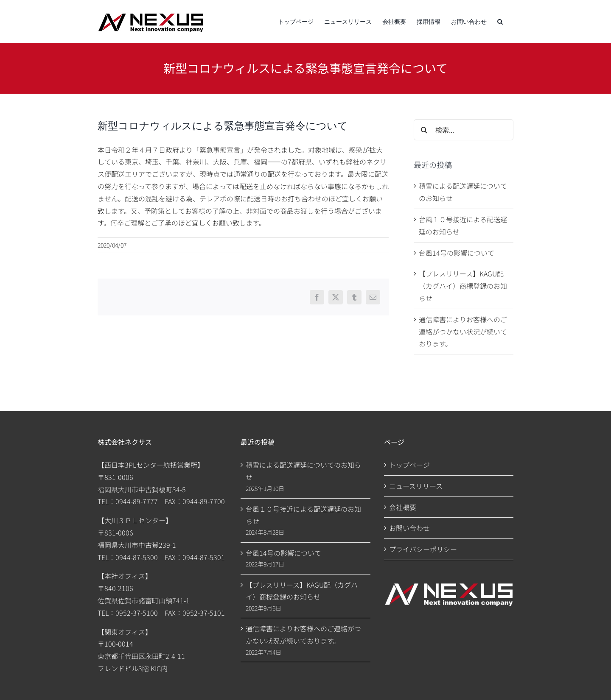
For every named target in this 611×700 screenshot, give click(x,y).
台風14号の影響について (457, 253)
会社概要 (403, 507)
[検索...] (464, 130)
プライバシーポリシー (423, 549)
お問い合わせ (409, 528)
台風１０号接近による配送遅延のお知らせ (303, 515)
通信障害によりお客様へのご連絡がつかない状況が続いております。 (463, 332)
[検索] (424, 130)
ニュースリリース (416, 486)
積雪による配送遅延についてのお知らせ (303, 471)
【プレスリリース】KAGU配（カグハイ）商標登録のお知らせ (463, 286)
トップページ (409, 465)
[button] (500, 21)
